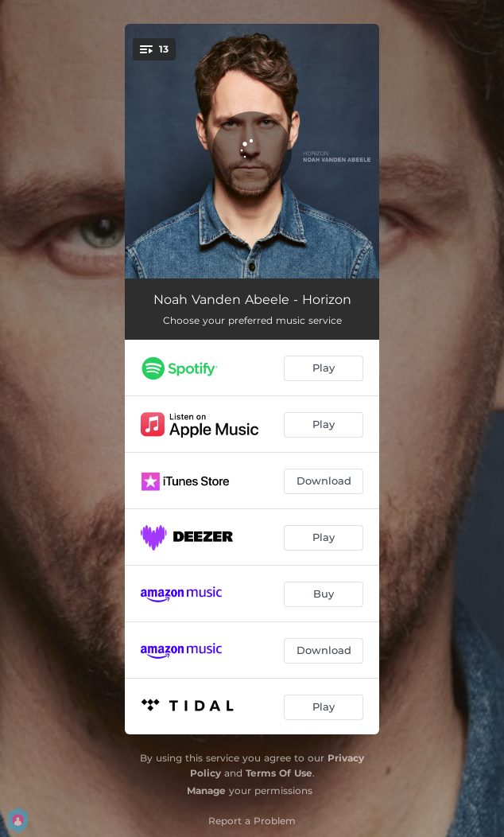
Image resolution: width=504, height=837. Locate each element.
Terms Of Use (279, 773)
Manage (206, 790)
